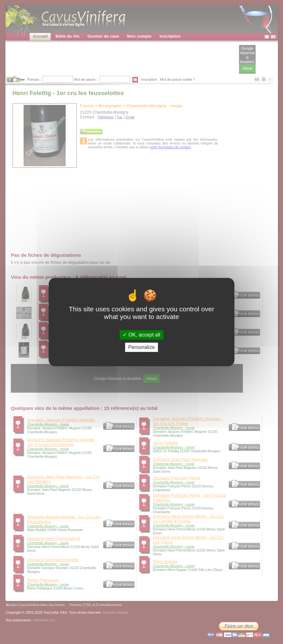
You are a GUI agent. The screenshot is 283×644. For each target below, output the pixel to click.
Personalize (141, 347)
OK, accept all (141, 335)
